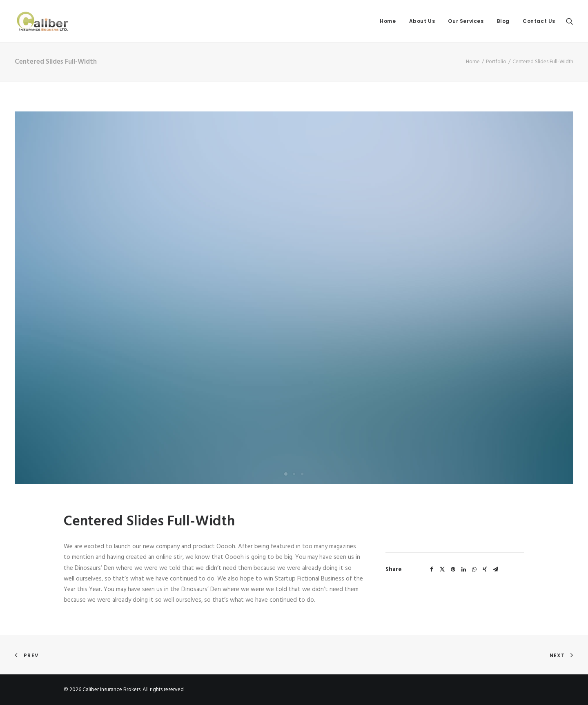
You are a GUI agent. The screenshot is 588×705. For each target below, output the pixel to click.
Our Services (466, 21)
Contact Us (539, 21)
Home (388, 21)
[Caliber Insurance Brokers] (42, 21)
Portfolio (496, 62)
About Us (422, 21)
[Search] (570, 21)
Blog (503, 21)
